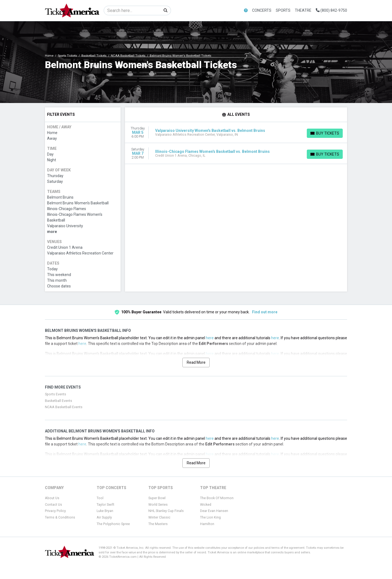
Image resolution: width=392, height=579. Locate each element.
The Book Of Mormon (217, 498)
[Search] (132, 10)
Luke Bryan (105, 511)
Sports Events (56, 394)
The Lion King (210, 517)
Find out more (265, 312)
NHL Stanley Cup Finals (166, 511)
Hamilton (207, 524)
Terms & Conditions (60, 517)
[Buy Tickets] (325, 133)
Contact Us (53, 505)
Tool (100, 498)
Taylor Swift (105, 505)
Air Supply (104, 517)
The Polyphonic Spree (113, 524)
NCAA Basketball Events (64, 407)
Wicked (206, 505)
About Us (52, 498)
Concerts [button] (262, 10)
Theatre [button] (303, 10)
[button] (246, 10)
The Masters (158, 524)
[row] (236, 133)
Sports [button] (283, 10)
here (210, 338)
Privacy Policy (55, 511)
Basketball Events (59, 401)
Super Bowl (157, 498)
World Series (158, 505)
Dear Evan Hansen (214, 511)
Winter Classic (159, 517)
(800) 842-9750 (331, 10)
